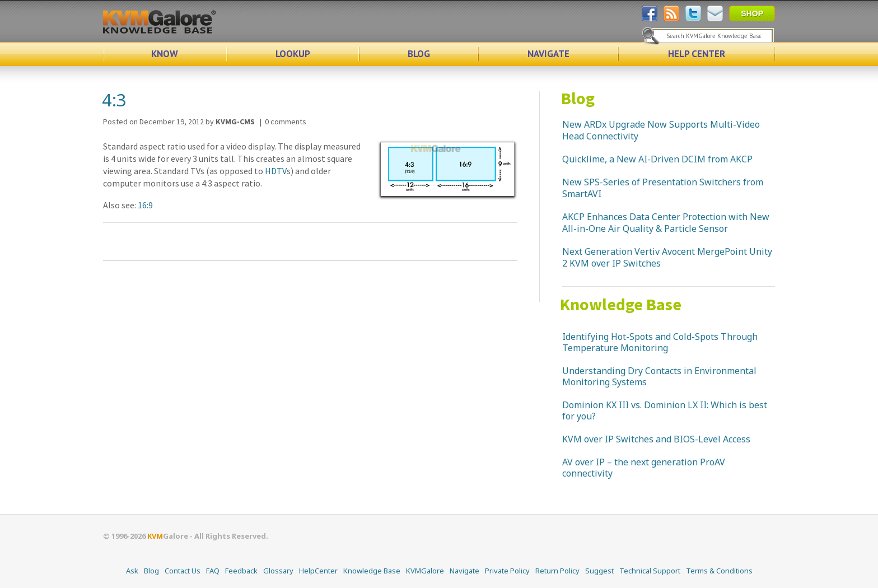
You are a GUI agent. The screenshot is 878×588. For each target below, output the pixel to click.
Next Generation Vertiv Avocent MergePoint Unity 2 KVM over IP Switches (667, 257)
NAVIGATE (548, 54)
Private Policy (507, 571)
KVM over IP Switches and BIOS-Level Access (656, 439)
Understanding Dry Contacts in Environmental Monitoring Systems (659, 376)
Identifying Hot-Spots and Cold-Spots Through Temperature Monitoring (660, 342)
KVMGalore (425, 571)
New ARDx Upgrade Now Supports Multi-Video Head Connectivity (661, 130)
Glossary (278, 571)
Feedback (241, 571)
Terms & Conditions (719, 571)
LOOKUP (293, 54)
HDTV (276, 171)
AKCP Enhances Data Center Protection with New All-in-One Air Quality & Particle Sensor (666, 223)
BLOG (419, 54)
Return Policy (557, 571)
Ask (132, 571)
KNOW (165, 54)
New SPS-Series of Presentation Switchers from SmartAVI (663, 188)
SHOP (752, 13)
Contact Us (183, 571)
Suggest (599, 571)
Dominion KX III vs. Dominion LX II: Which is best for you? (665, 410)
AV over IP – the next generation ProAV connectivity (644, 468)
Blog (578, 98)
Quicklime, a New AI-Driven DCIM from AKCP (657, 159)
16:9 (145, 205)
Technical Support (650, 571)
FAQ (213, 571)
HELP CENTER (697, 54)
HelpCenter (318, 571)
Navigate (464, 571)
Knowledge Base (621, 304)
